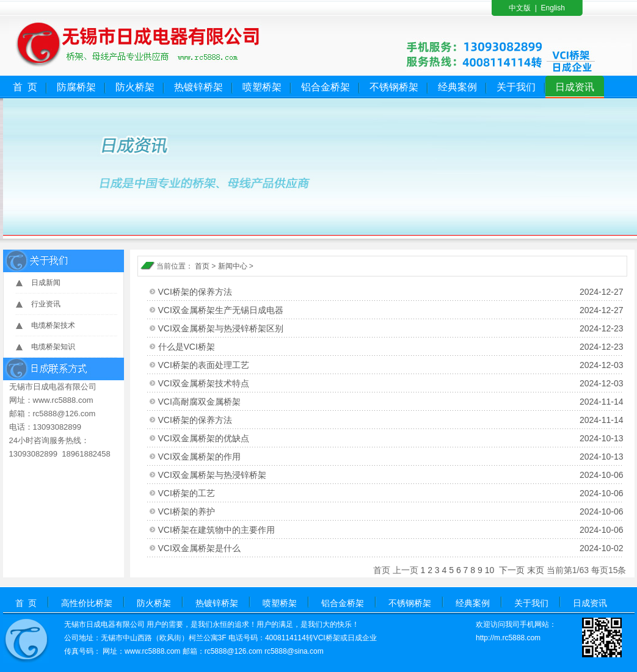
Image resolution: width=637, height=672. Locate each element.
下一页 (512, 570)
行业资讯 (46, 304)
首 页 (25, 87)
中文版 (520, 8)
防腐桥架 (76, 87)
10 (490, 570)
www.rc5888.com (152, 651)
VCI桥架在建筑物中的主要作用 (391, 530)
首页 (202, 266)
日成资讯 (575, 87)
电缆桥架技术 (53, 325)
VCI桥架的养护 (391, 511)
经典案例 (457, 87)
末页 (536, 570)
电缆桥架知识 (53, 347)
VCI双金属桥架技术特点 (391, 383)
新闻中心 (233, 266)
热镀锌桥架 (198, 87)
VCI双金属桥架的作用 (391, 457)
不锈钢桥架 (394, 87)
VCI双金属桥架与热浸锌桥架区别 (391, 328)
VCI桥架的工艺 (391, 493)
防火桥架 (135, 87)
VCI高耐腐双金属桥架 (391, 402)
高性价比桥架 (87, 603)
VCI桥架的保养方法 (391, 292)
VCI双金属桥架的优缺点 (391, 438)
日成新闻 (46, 283)
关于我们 (516, 87)
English (553, 8)
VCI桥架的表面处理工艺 (391, 365)
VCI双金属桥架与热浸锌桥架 (391, 475)
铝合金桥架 (326, 87)
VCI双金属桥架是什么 (391, 548)
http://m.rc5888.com (508, 638)
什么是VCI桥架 (391, 347)
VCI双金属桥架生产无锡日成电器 (391, 310)
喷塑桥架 (262, 87)
